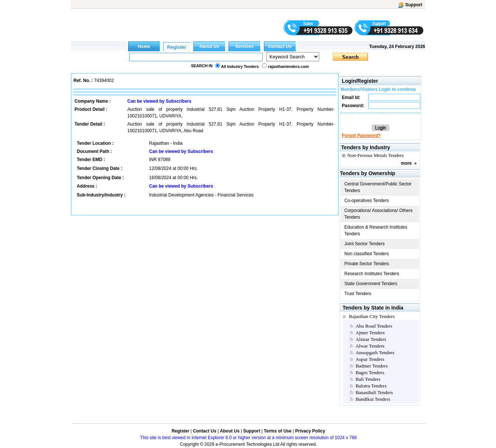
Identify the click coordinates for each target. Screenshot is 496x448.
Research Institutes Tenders (372, 274)
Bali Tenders (368, 379)
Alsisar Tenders (371, 339)
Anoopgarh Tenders (375, 353)
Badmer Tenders (371, 366)
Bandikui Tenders (373, 399)
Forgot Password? (361, 136)
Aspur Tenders (370, 359)
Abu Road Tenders (374, 326)
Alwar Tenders (370, 346)
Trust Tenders (358, 294)
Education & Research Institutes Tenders (376, 230)
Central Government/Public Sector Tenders (378, 187)
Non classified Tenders (367, 254)
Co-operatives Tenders (367, 201)
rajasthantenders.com (288, 66)
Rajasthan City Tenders (372, 316)
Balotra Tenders (371, 386)
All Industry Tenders (240, 66)
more (406, 163)
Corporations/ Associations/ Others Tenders (378, 214)
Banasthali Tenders (374, 392)
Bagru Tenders (370, 372)
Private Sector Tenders (367, 264)
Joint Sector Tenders (364, 244)
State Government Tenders (371, 284)
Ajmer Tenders (370, 333)
